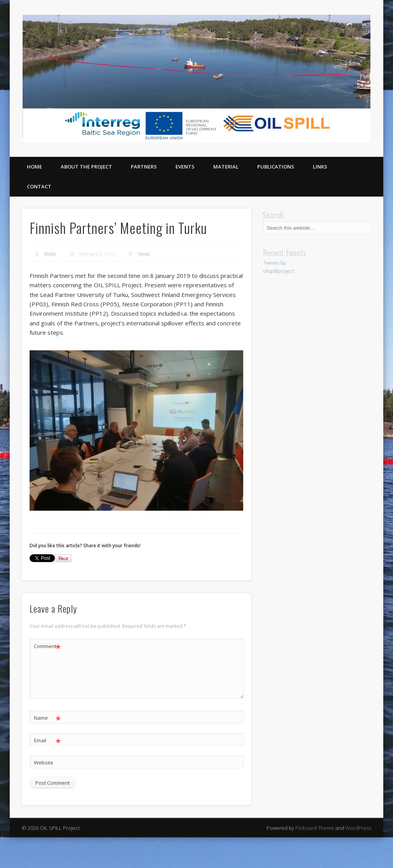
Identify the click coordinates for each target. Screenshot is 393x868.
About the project (86, 167)
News (144, 254)
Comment (47, 646)
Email (47, 741)
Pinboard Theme (315, 828)
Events (185, 167)
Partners (144, 167)
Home (34, 167)
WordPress (358, 828)
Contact (39, 186)
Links (320, 167)
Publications (276, 167)
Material (226, 167)
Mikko (50, 254)
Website (44, 763)
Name (47, 718)
